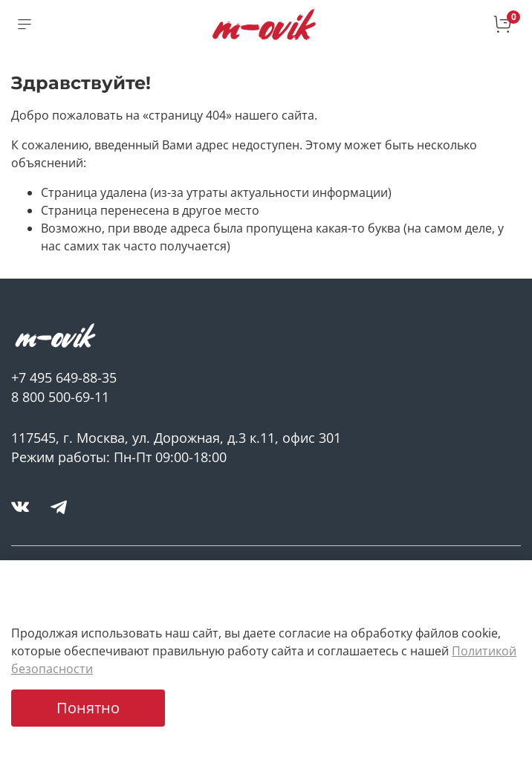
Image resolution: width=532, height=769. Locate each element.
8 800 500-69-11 (60, 397)
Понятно (88, 708)
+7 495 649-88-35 (64, 377)
